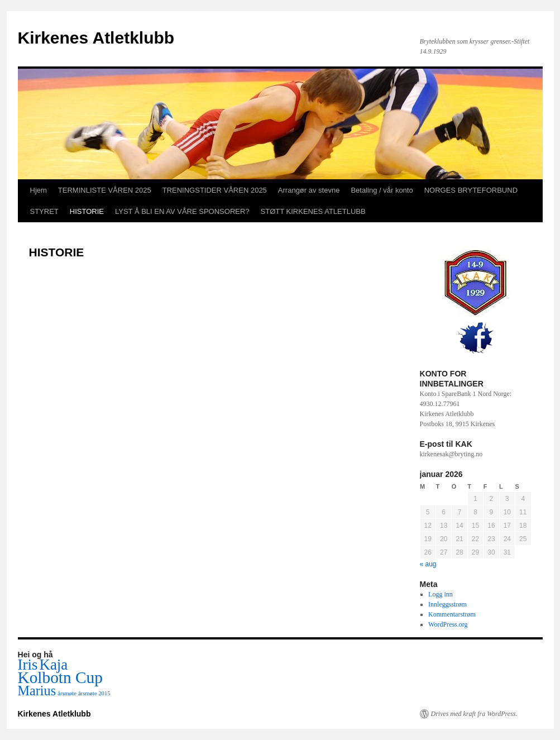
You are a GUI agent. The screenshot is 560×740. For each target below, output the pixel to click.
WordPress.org (448, 624)
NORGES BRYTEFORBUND (471, 190)
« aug (428, 564)
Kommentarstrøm (452, 614)
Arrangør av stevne (309, 190)
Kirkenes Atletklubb (96, 38)
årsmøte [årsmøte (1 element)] (67, 693)
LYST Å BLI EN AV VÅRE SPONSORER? (182, 211)
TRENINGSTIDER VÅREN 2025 (215, 190)
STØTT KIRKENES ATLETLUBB (313, 211)
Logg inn (441, 594)
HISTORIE (87, 211)
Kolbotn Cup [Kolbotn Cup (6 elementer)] (60, 677)
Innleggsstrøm (447, 604)
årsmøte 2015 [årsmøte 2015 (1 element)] (94, 693)
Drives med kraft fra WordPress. (474, 714)
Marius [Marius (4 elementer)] (37, 691)
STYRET (44, 211)
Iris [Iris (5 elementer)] (28, 665)
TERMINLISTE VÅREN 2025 (105, 190)
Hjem (39, 190)
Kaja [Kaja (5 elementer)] (53, 665)
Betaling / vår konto (382, 190)
